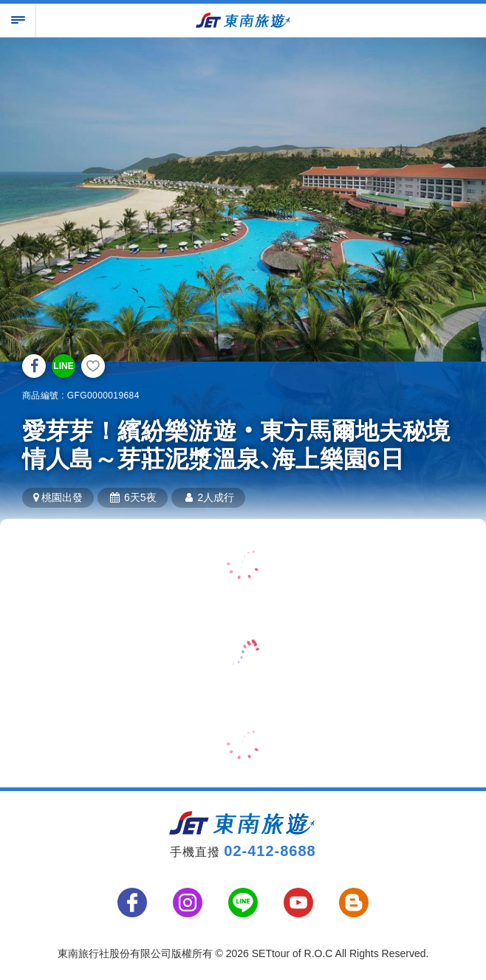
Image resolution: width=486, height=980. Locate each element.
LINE (63, 366)
